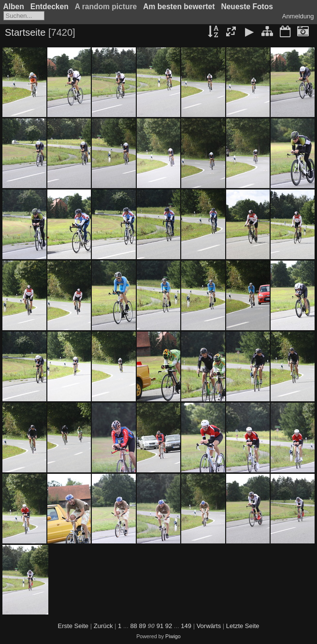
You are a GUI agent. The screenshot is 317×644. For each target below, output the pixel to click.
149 (186, 626)
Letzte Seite (243, 626)
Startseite (25, 32)
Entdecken (50, 7)
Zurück (103, 626)
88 (133, 626)
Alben (14, 7)
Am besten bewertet (179, 7)
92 (169, 626)
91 (160, 626)
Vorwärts (209, 626)
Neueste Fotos (247, 7)
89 (142, 626)
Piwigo (173, 636)
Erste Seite (73, 626)
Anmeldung (298, 16)
